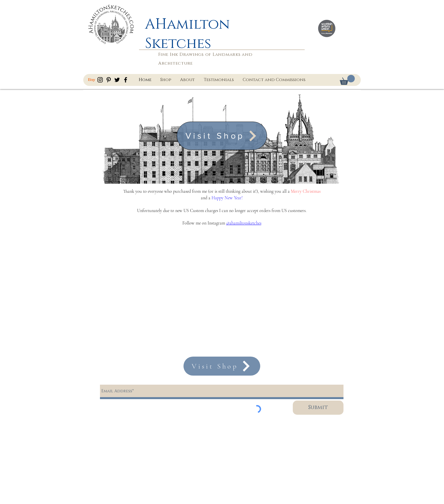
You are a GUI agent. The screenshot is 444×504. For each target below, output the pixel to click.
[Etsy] (92, 80)
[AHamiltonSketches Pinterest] (109, 80)
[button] (347, 80)
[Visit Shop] (222, 136)
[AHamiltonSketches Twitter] (117, 80)
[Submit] (318, 408)
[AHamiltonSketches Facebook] (126, 80)
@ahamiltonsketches (244, 223)
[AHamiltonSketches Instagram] (100, 80)
